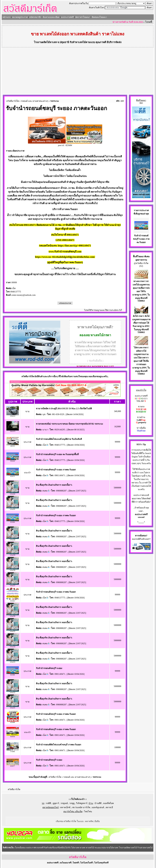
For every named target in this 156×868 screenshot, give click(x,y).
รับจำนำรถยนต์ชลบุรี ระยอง (49, 668)
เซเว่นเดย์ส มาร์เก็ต (81, 807)
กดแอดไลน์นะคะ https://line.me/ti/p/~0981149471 (65, 246)
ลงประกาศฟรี (67, 17)
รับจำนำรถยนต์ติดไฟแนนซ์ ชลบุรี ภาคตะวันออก (58, 745)
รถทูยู (72, 803)
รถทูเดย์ (64, 803)
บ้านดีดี (98, 803)
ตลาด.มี (109, 807)
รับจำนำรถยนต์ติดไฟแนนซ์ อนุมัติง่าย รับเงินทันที (59, 439)
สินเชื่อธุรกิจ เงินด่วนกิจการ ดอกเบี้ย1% (54, 485)
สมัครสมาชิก (35, 17)
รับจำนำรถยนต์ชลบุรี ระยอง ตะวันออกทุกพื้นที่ (57, 454)
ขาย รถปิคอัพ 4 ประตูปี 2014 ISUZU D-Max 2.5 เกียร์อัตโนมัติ (64, 409)
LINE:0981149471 (65, 240)
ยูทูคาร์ (56, 803)
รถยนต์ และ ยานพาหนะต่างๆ (35, 101)
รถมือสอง (142, 536)
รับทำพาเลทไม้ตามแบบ (82, 42)
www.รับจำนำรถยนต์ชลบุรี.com (65, 252)
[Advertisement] (78, 71)
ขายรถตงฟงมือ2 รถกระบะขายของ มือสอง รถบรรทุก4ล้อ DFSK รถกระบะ (70, 424)
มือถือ (97, 821)
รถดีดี (48, 803)
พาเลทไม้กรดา (101, 335)
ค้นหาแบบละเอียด (51, 17)
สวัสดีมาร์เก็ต (13, 101)
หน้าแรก (7, 17)
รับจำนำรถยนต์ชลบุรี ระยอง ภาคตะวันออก (56, 470)
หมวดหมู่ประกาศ (20, 17)
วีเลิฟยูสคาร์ (82, 803)
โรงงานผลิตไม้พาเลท (45, 42)
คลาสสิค (89, 821)
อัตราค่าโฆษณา (83, 17)
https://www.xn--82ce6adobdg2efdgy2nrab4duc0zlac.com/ (65, 257)
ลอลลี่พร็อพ (108, 803)
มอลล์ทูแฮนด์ (98, 807)
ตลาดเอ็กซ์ (65, 807)
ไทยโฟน (88, 812)
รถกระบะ (55, 101)
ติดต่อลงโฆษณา (99, 17)
